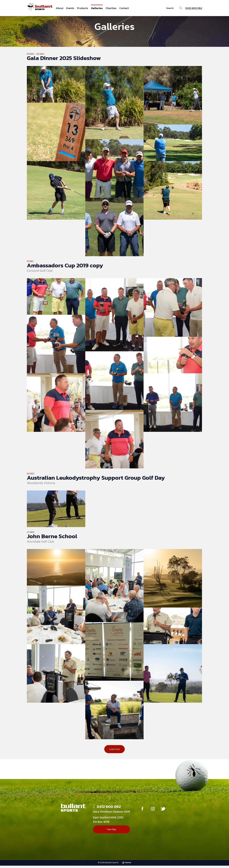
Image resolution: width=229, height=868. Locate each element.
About (60, 8)
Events (70, 8)
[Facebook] (141, 812)
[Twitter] (164, 812)
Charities (111, 8)
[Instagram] (153, 812)
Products (83, 8)
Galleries (97, 8)
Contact (124, 8)
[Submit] (181, 8)
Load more (114, 751)
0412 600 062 (194, 8)
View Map (109, 832)
